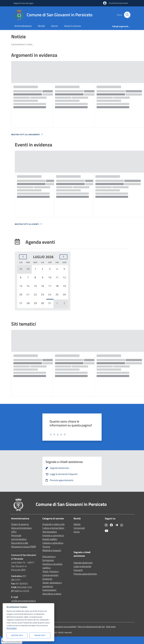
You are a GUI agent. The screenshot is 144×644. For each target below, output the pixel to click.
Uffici (14, 532)
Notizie (77, 524)
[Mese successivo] (63, 257)
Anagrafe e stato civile (53, 524)
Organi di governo (20, 524)
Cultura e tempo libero (53, 528)
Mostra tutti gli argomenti (27, 134)
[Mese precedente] (23, 257)
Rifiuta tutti (40, 635)
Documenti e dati (20, 543)
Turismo (46, 547)
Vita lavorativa (50, 532)
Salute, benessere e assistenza (52, 584)
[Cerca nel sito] (127, 15)
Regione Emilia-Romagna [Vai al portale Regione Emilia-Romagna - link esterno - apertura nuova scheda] (23, 3)
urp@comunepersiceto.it (23, 601)
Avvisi (77, 532)
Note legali (111, 627)
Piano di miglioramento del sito (91, 627)
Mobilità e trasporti (52, 550)
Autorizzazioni (49, 590)
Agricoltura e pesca (52, 594)
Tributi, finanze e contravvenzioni (51, 573)
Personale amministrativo (19, 537)
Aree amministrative (21, 528)
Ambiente (47, 579)
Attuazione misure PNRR (24, 547)
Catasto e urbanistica (53, 543)
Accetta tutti (17, 635)
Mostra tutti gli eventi (29, 224)
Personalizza (12, 628)
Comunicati (79, 528)
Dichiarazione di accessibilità (64, 627)
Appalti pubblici (50, 539)
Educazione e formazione (49, 558)
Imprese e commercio (53, 535)
